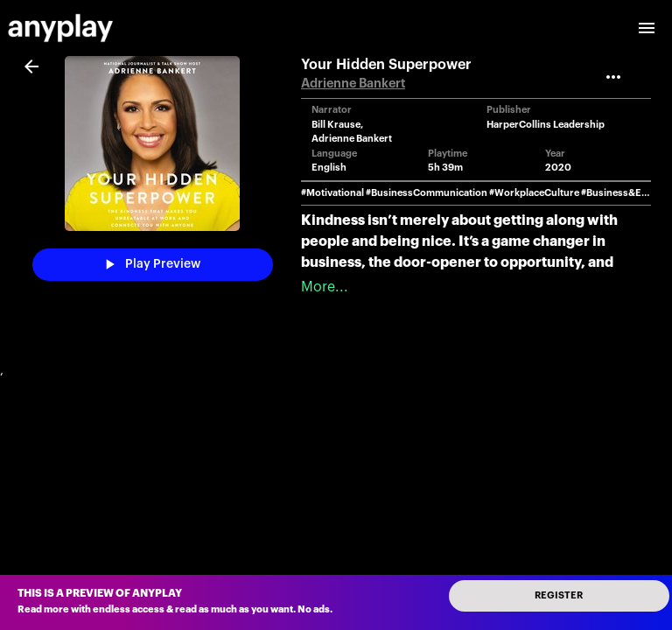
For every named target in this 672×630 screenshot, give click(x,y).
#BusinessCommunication (427, 193)
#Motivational (332, 193)
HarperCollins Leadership (546, 125)
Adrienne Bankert (353, 84)
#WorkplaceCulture (534, 193)
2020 (558, 168)
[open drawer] (647, 28)
